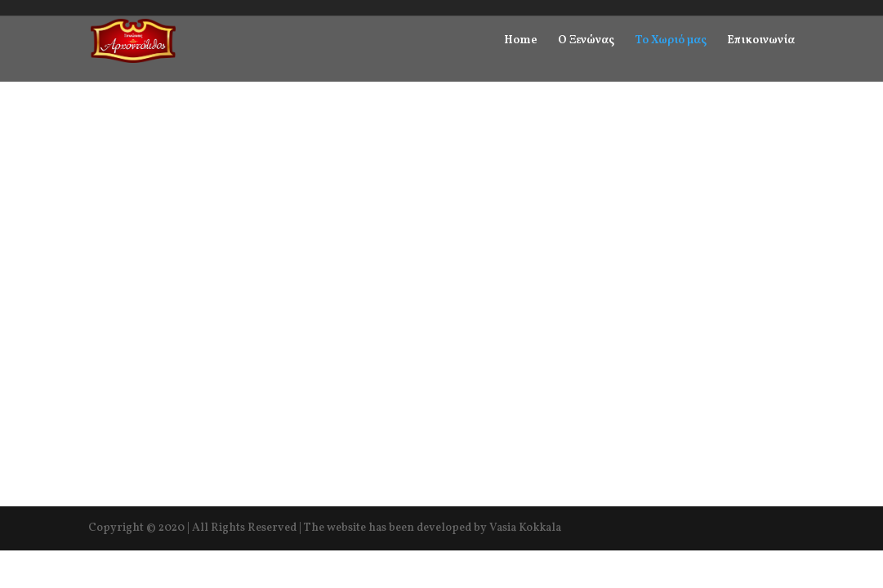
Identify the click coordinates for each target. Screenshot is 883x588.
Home (521, 42)
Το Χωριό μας (671, 42)
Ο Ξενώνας (586, 42)
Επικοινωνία (761, 42)
